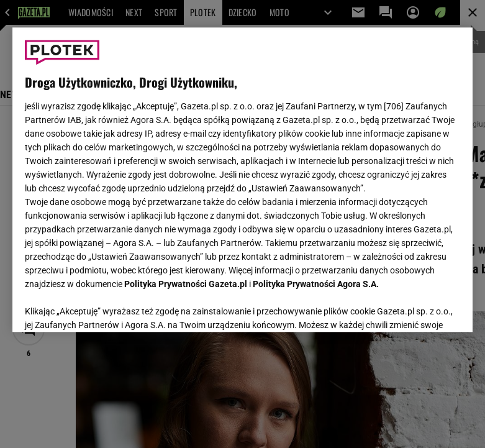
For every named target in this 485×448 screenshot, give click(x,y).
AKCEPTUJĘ (418, 308)
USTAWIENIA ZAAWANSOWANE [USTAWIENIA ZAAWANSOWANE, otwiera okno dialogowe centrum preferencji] (106, 307)
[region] (243, 180)
